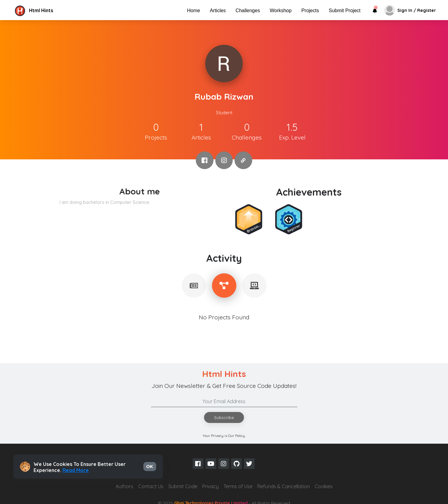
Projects (310, 11)
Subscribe (224, 417)
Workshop (281, 11)
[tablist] (194, 286)
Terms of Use (238, 486)
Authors (124, 486)
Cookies (324, 486)
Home (194, 11)
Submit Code (183, 486)
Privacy (210, 486)
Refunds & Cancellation (284, 486)
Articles (218, 11)
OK (150, 467)
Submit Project (345, 11)
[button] (65, 10)
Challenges (248, 11)
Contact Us (151, 486)
